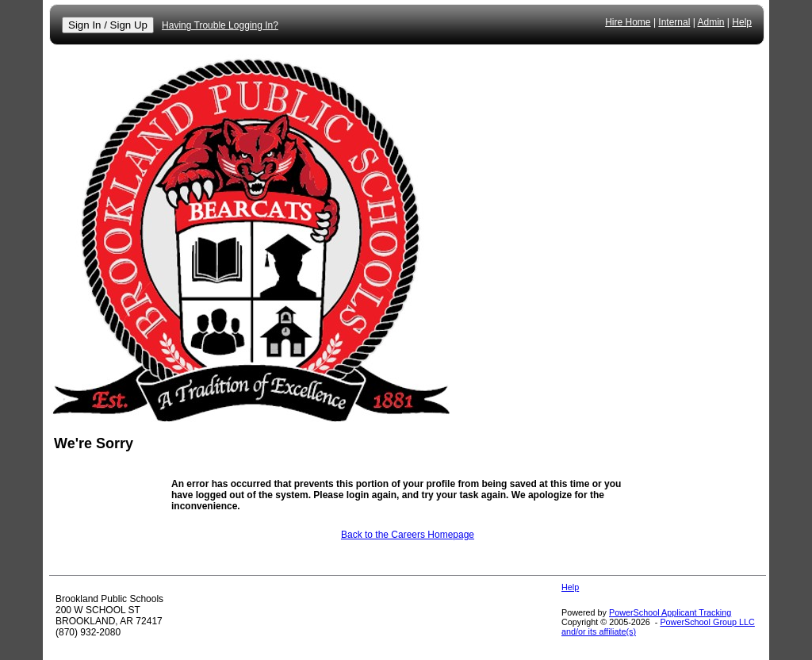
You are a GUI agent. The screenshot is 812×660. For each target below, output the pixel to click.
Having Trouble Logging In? (220, 25)
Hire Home (628, 22)
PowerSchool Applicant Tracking (670, 612)
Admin (711, 22)
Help (742, 22)
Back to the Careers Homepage (408, 535)
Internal (674, 22)
